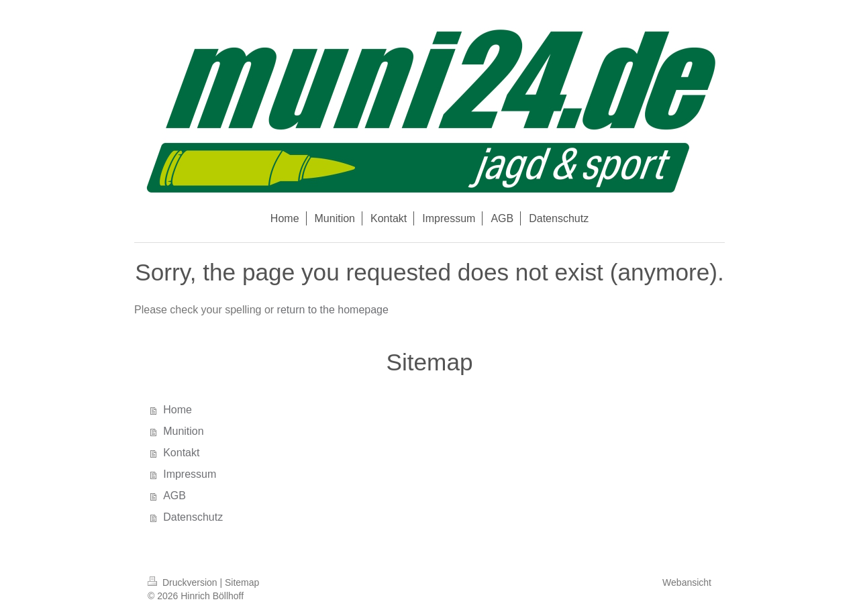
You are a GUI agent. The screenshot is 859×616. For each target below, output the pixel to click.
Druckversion (184, 582)
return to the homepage (333, 310)
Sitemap (242, 582)
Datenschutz (193, 517)
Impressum (190, 474)
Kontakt (181, 453)
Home (178, 410)
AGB (174, 496)
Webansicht (687, 582)
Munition (183, 431)
